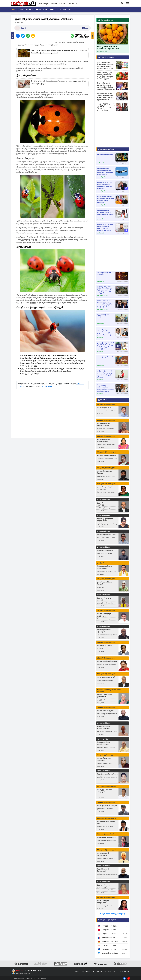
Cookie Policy (110, 972)
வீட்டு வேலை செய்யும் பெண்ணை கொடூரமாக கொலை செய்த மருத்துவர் (106, 199)
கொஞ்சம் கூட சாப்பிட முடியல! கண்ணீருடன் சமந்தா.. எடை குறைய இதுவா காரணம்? (105, 96)
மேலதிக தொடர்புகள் (107, 920)
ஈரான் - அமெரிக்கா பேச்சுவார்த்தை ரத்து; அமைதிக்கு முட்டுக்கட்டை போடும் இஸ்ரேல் (106, 304)
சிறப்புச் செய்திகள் (106, 57)
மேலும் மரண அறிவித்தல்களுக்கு (113, 914)
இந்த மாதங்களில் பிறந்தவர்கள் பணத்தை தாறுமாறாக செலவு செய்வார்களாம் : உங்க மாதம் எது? (105, 65)
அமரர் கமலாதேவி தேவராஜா (107, 661)
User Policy (97, 972)
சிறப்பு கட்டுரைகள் (106, 20)
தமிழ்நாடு (100, 219)
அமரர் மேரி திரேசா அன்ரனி (106, 455)
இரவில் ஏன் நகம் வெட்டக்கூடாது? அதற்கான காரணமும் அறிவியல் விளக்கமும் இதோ (59, 82)
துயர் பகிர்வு (103, 400)
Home (14, 10)
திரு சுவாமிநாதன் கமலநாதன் (107, 535)
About (77, 972)
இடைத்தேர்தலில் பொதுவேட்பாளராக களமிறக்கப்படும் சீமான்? (105, 212)
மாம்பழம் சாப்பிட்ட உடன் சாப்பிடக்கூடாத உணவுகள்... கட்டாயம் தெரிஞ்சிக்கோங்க (109, 48)
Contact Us (86, 972)
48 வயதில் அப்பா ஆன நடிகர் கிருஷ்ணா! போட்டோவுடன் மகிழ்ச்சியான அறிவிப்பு (105, 228)
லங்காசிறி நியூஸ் (102, 177)
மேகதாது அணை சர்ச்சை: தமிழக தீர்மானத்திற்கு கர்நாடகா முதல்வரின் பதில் (106, 388)
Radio (59, 10)
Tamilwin (38, 10)
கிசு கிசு (62, 4)
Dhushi (23, 28)
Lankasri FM (72, 4)
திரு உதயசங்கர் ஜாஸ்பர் (105, 550)
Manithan (29, 978)
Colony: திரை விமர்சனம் (105, 154)
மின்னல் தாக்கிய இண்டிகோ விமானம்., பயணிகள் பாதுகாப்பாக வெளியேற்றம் (105, 171)
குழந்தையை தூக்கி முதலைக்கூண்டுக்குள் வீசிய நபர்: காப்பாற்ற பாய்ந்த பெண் (105, 290)
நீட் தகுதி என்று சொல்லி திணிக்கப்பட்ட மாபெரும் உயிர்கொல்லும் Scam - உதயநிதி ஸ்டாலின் (106, 346)
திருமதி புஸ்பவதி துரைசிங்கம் (107, 774)
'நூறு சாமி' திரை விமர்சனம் (103, 316)
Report (86, 28)
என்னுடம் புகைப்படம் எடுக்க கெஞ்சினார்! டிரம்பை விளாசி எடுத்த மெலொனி (105, 185)
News (46, 10)
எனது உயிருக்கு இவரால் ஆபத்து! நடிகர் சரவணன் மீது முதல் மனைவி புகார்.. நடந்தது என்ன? (106, 107)
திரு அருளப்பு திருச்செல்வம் (107, 837)
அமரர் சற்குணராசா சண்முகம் (107, 806)
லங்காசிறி (44, 4)
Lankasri (30, 10)
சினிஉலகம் (101, 163)
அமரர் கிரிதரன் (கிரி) (104, 408)
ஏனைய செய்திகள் (106, 149)
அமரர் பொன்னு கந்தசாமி (106, 677)
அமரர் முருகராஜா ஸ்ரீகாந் (106, 711)
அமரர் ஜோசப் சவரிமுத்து (105, 645)
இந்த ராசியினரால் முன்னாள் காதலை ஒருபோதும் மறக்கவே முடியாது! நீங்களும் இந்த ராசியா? (106, 86)
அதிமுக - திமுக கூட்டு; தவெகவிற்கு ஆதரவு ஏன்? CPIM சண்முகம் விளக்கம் (105, 374)
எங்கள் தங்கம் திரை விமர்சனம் (104, 274)
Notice (52, 10)
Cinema (21, 10)
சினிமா (54, 4)
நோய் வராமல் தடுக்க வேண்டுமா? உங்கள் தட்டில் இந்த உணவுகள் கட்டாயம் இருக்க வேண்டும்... (105, 76)
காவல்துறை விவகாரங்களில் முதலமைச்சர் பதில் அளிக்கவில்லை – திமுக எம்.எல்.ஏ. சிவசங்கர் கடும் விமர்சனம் (106, 332)
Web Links (67, 10)
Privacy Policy (123, 972)
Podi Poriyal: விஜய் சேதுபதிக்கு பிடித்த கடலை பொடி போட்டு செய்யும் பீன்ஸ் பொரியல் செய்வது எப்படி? (59, 52)
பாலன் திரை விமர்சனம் (105, 357)
